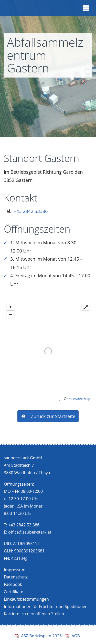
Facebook (13, 584)
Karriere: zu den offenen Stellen (34, 614)
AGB (76, 636)
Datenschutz (16, 577)
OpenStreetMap (79, 399)
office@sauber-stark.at (30, 532)
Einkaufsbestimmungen (26, 599)
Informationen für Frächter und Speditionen (46, 607)
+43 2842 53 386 (24, 525)
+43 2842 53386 (31, 211)
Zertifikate (14, 592)
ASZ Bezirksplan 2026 (41, 636)
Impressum (15, 570)
